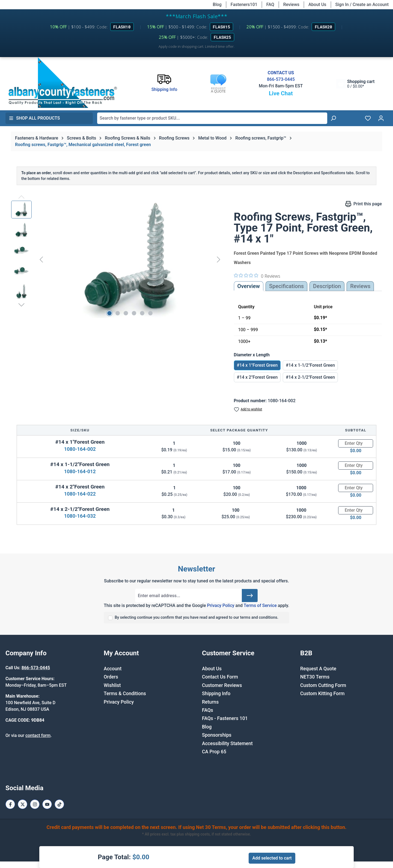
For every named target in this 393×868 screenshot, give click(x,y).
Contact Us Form (220, 677)
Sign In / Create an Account (362, 5)
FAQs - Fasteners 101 (225, 718)
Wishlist (112, 685)
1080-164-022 (80, 494)
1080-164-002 (80, 449)
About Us (317, 5)
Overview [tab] (249, 286)
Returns (210, 702)
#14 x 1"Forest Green (257, 365)
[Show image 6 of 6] (150, 313)
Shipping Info (216, 694)
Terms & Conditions (125, 694)
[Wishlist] (368, 118)
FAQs (208, 710)
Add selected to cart (272, 858)
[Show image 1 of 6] (109, 313)
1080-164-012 (80, 471)
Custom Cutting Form (323, 685)
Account (113, 669)
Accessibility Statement (227, 743)
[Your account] (381, 118)
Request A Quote (318, 669)
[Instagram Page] (35, 804)
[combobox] (212, 118)
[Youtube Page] (47, 804)
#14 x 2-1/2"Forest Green (310, 377)
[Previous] (41, 259)
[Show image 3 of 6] (126, 313)
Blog (217, 5)
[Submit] (250, 596)
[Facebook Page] (10, 804)
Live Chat (281, 93)
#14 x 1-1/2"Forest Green (310, 365)
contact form (38, 735)
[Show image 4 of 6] (134, 313)
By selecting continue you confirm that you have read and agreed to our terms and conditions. (196, 617)
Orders (111, 677)
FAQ (270, 5)
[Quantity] (356, 443)
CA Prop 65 (214, 752)
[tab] (327, 286)
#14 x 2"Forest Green (257, 377)
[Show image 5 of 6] (142, 313)
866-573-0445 (281, 79)
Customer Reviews (222, 685)
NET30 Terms (315, 677)
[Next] (219, 259)
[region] (117, 259)
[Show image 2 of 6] (118, 313)
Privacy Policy (221, 605)
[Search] (333, 118)
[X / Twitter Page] (23, 804)
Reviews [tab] (360, 286)
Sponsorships (217, 735)
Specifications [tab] (286, 286)
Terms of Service (260, 605)
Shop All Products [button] (34, 118)
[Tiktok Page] (59, 804)
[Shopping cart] (355, 84)
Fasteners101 (244, 5)
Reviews (291, 5)
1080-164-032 (80, 516)
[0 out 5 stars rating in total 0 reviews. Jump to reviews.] (257, 276)
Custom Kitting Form (322, 694)
